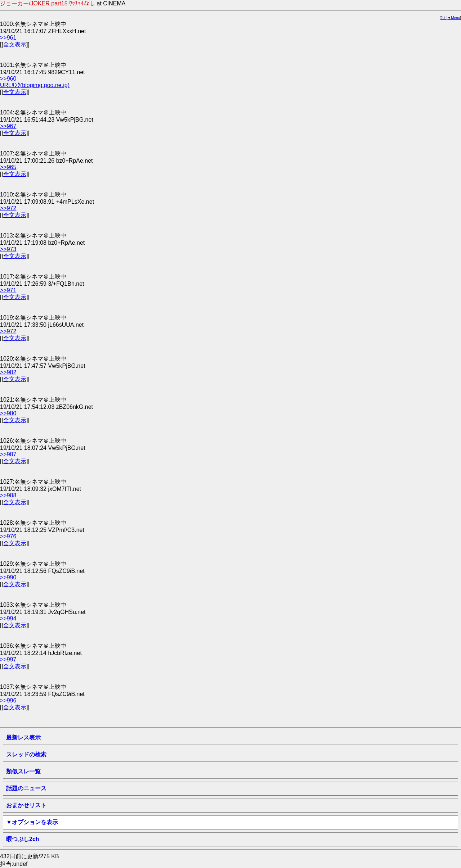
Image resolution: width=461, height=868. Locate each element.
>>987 (8, 454)
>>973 (8, 249)
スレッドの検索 (26, 754)
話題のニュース (26, 788)
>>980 (8, 413)
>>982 (8, 372)
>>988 (8, 495)
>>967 (8, 126)
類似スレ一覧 (23, 771)
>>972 (8, 208)
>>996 (8, 700)
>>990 (8, 577)
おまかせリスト (26, 805)
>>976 (8, 536)
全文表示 (15, 44)
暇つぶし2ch (23, 839)
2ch (444, 18)
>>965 (8, 167)
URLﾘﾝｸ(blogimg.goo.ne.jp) (35, 85)
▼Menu (454, 18)
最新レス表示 (23, 738)
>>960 (8, 79)
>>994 (8, 618)
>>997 (8, 659)
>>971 (8, 290)
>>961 (8, 38)
